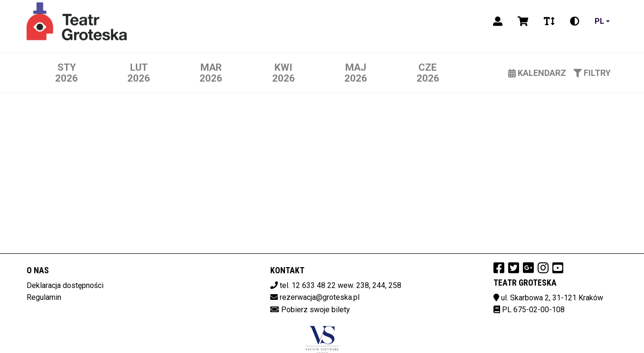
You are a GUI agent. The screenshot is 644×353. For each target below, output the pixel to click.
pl (599, 21)
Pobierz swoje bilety (316, 310)
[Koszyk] (523, 21)
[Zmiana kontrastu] (575, 21)
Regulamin (44, 297)
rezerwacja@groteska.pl (320, 297)
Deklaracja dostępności (65, 285)
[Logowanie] (498, 21)
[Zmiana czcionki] (549, 21)
